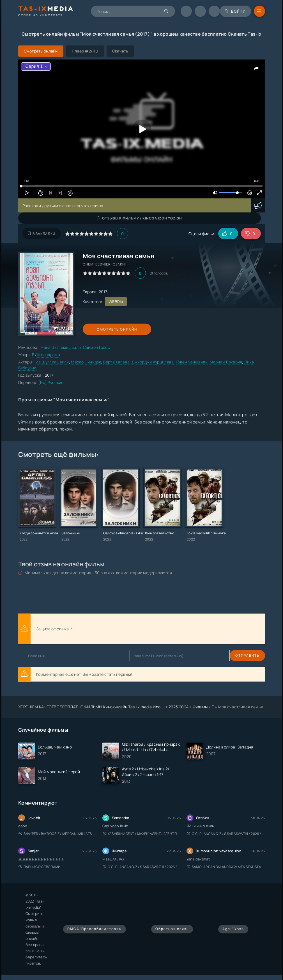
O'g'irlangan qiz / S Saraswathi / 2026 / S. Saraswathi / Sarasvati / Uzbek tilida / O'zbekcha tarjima (226, 834)
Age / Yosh (233, 929)
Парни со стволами (40, 867)
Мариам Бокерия (226, 362)
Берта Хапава (116, 362)
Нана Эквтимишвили (61, 347)
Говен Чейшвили (192, 362)
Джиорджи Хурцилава (153, 362)
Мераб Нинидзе (86, 362)
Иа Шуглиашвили (52, 362)
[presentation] (135, 629)
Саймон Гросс (96, 347)
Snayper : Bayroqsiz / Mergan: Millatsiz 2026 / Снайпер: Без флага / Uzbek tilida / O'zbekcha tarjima (58, 834)
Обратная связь (172, 929)
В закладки (42, 234)
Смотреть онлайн (109, 329)
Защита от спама (53, 629)
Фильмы (200, 707)
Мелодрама (49, 355)
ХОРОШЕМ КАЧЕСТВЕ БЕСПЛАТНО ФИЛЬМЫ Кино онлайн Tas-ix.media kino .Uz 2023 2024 (103, 707)
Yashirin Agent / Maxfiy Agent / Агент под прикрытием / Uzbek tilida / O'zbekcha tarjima (142, 834)
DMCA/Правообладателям (95, 929)
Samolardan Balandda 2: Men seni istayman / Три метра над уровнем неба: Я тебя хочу (226, 867)
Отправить (36, 655)
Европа (90, 292)
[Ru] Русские (51, 382)
